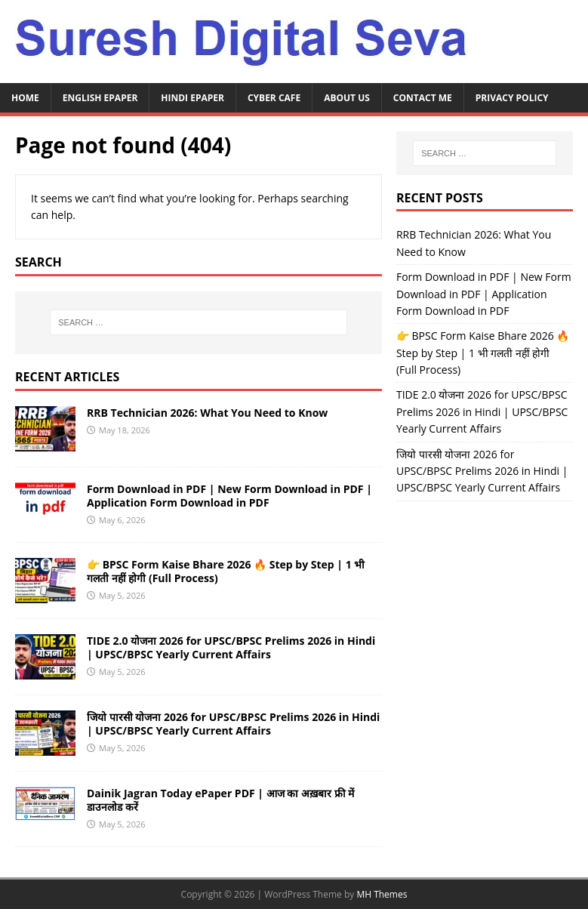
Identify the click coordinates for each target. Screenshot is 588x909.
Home (25, 98)
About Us (347, 98)
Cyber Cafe (274, 98)
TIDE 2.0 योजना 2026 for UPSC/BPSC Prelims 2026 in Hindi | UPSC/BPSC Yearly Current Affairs (231, 647)
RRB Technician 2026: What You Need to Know (207, 413)
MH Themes (382, 894)
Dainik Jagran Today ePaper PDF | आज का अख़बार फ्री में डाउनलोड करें (220, 800)
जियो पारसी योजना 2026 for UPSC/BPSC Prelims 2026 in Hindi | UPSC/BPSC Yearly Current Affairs (233, 724)
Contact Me (423, 98)
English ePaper (100, 98)
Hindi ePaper (192, 98)
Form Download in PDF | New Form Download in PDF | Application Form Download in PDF (229, 496)
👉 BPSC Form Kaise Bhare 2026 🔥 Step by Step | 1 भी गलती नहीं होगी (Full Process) (226, 571)
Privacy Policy (512, 98)
